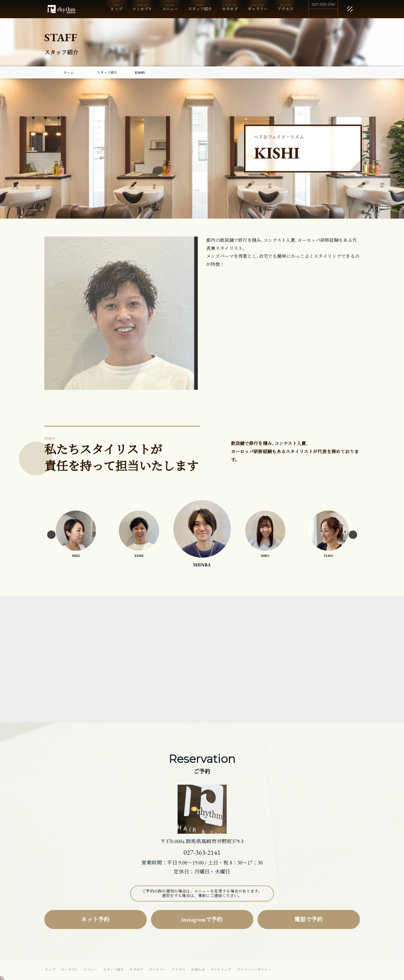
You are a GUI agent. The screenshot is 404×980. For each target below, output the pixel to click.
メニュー (90, 970)
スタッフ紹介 (200, 9)
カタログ (230, 9)
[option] (139, 535)
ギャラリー (258, 9)
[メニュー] (342, 8)
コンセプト (142, 9)
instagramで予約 (202, 919)
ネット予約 (95, 919)
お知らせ (198, 970)
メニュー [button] (170, 9)
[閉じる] (343, 10)
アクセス (285, 9)
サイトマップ (221, 970)
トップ (116, 9)
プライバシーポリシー (254, 970)
